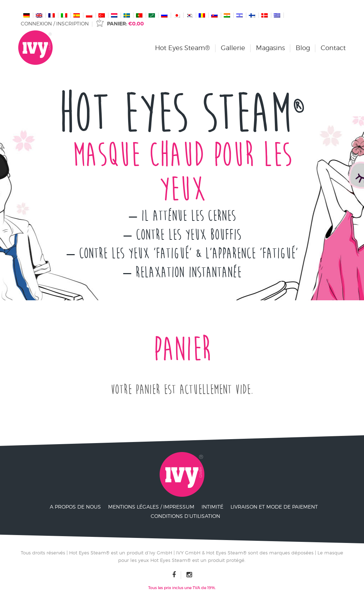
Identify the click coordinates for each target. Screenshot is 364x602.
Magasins (270, 48)
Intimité (212, 507)
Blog (303, 48)
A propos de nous (75, 507)
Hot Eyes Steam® (183, 48)
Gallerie (233, 48)
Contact (333, 48)
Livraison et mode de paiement (274, 507)
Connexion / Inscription (55, 23)
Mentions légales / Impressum (151, 507)
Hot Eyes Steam (182, 114)
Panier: (125, 24)
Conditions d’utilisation (185, 516)
